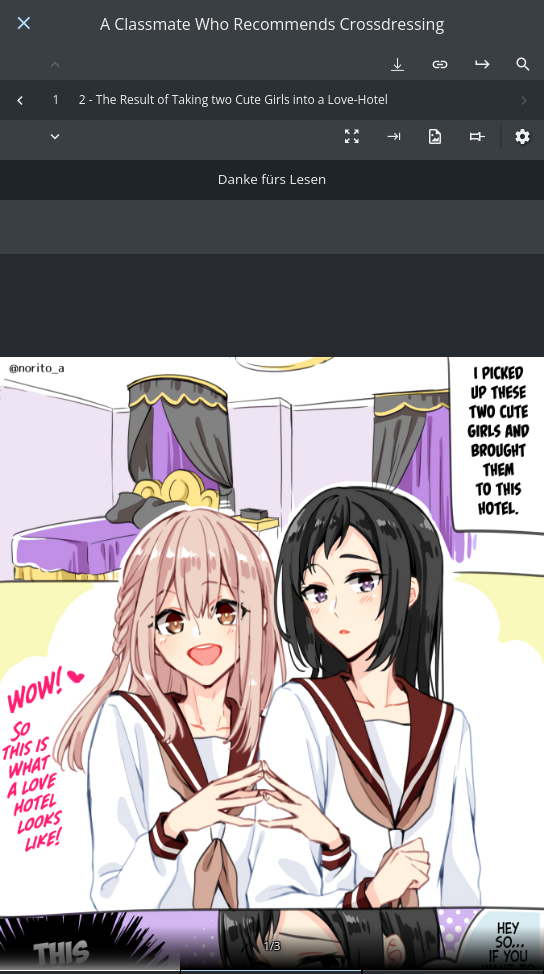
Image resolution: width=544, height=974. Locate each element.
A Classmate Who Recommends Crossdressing (272, 24)
